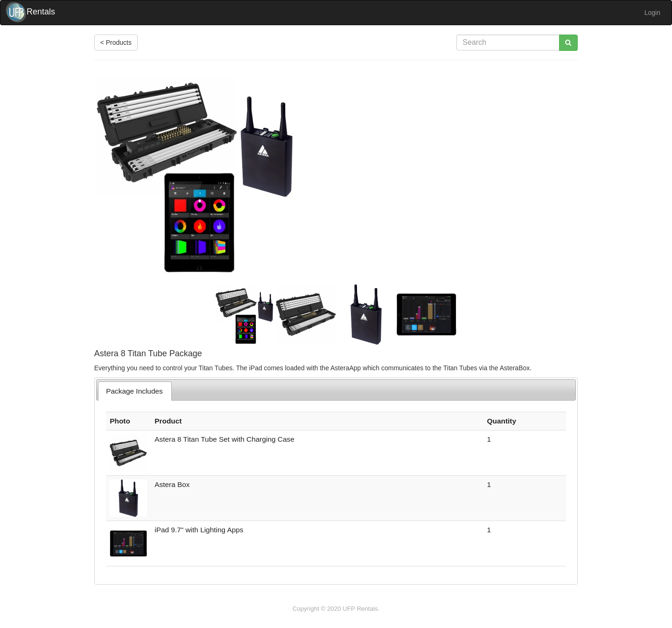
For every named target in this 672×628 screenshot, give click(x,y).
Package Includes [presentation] (134, 391)
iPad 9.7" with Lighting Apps (199, 530)
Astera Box (172, 484)
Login (652, 13)
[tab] (135, 391)
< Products (116, 42)
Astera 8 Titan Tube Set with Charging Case (224, 439)
